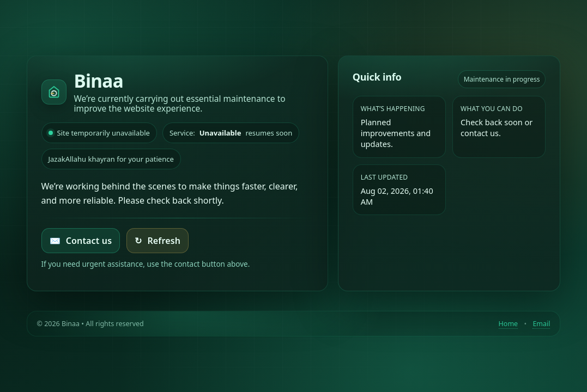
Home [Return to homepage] (509, 324)
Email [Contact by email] (541, 324)
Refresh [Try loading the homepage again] (158, 241)
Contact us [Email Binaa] (81, 241)
